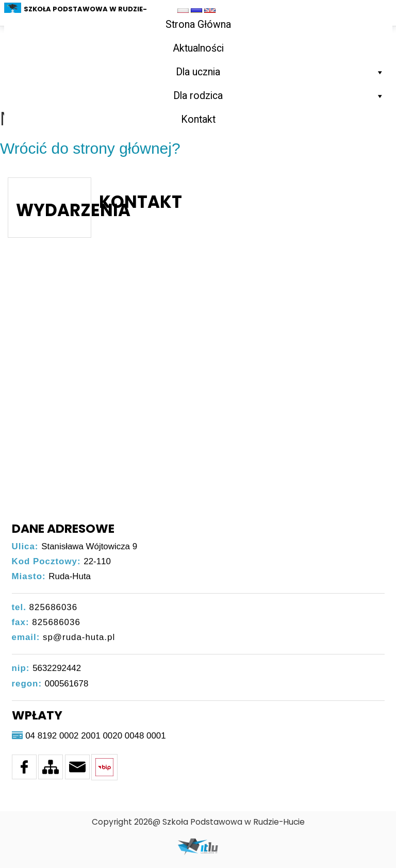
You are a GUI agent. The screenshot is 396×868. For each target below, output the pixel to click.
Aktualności (198, 48)
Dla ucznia (280, 72)
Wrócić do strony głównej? (90, 148)
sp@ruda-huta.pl (79, 637)
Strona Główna (198, 24)
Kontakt (198, 119)
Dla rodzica (279, 96)
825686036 (54, 607)
